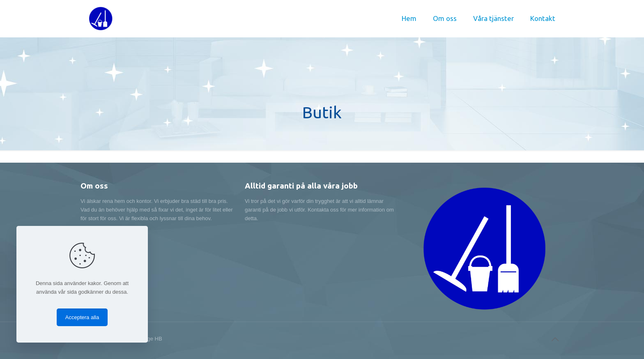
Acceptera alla (82, 317)
